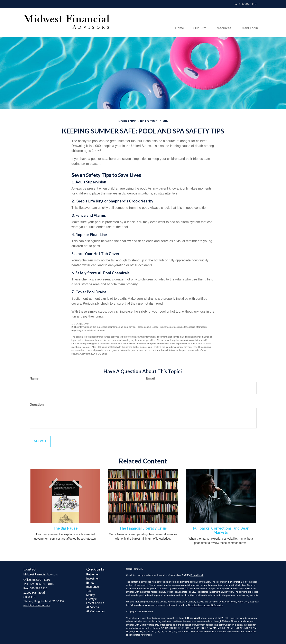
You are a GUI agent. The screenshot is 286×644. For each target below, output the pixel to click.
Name (34, 379)
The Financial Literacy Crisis (143, 528)
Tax (89, 591)
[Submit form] (40, 442)
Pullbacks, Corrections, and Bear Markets (221, 530)
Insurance (93, 587)
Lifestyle (91, 599)
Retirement (93, 575)
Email (151, 379)
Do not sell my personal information (206, 605)
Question (37, 405)
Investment (93, 579)
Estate (90, 583)
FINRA (220, 618)
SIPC (228, 618)
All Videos (93, 607)
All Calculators (95, 611)
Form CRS (138, 569)
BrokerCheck (197, 576)
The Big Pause (65, 528)
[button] (198, 23)
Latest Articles (95, 603)
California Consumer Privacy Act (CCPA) (229, 602)
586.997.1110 (246, 4)
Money (91, 595)
